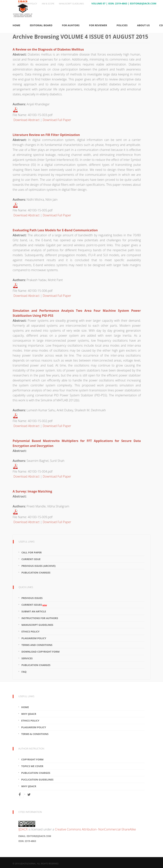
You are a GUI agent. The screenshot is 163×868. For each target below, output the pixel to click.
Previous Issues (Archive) (38, 566)
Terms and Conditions (37, 645)
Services (27, 658)
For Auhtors (71, 25)
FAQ (24, 672)
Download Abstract (26, 120)
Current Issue (31, 559)
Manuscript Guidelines (71, 4)
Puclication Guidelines (37, 780)
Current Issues (34, 605)
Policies (122, 25)
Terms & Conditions (35, 734)
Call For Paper (32, 552)
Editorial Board (41, 25)
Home (16, 25)
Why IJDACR (29, 714)
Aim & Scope (48, 4)
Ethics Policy (30, 632)
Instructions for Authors (40, 618)
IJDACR (23, 829)
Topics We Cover (32, 766)
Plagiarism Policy (28, 4)
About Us (143, 25)
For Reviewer (98, 25)
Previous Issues (32, 598)
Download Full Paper (57, 120)
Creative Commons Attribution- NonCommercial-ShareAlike (95, 829)
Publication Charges (36, 573)
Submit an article (34, 611)
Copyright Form (32, 759)
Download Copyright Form (40, 652)
